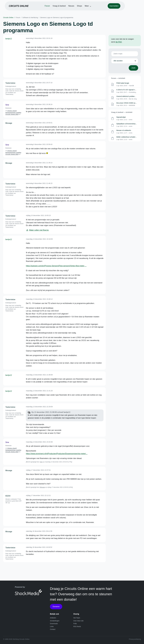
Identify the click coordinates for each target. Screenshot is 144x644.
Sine (7, 105)
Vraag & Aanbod (66, 8)
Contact (53, 629)
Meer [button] (94, 8)
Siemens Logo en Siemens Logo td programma (57, 18)
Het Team (77, 618)
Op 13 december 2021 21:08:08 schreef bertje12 (51, 412)
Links (52, 626)
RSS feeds (77, 626)
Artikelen (53, 618)
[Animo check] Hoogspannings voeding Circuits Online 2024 (13, 113)
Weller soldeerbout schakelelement (129, 137)
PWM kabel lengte (123, 83)
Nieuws (78, 8)
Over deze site (78, 621)
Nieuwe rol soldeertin (124, 130)
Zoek (133, 68)
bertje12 (9, 39)
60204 (8, 496)
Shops (87, 8)
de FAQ (119, 42)
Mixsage (9, 123)
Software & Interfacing (30, 18)
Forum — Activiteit (118, 78)
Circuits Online (8, 18)
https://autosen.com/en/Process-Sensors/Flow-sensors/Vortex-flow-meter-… (56, 266)
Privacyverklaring (135, 639)
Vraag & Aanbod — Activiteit (122, 112)
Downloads (54, 624)
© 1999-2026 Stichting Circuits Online (16, 639)
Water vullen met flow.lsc (39, 230)
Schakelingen (55, 621)
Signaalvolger (121, 117)
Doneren (56, 607)
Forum (54, 8)
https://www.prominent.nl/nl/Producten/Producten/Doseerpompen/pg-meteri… (57, 454)
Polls (75, 624)
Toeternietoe (10, 83)
